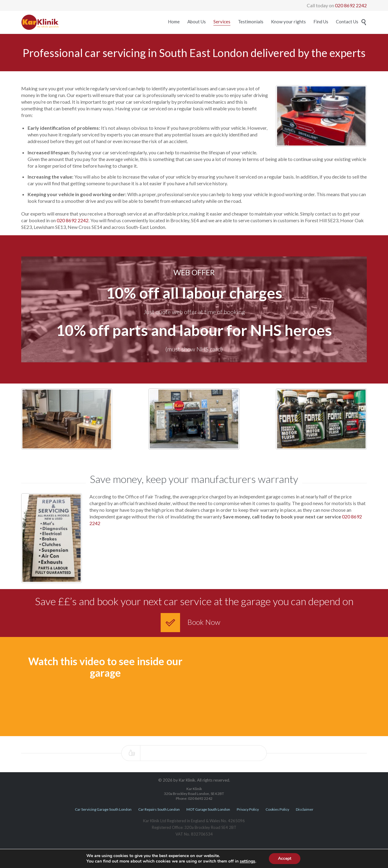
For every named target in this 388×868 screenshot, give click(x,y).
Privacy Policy (248, 809)
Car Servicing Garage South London (103, 809)
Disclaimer (305, 809)
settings (248, 861)
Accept (285, 858)
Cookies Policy (277, 809)
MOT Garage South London (208, 809)
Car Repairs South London (159, 809)
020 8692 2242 (351, 5)
